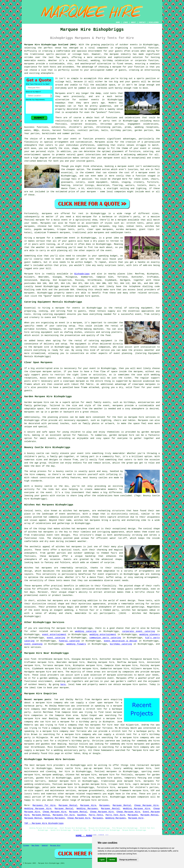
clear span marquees (100, 229)
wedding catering (86, 631)
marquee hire (69, 286)
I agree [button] (102, 860)
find (33, 659)
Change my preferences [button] (128, 860)
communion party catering (105, 638)
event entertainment (54, 635)
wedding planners (149, 635)
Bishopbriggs (82, 274)
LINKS (125, 22)
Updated (45, 846)
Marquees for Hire (44, 805)
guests (72, 241)
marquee (60, 308)
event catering (56, 638)
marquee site (41, 347)
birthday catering (121, 644)
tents (59, 580)
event (109, 251)
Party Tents (96, 815)
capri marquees (100, 226)
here (63, 684)
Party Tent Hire (115, 815)
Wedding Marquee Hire (38, 809)
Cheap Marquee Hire (146, 805)
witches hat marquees (69, 547)
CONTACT (142, 22)
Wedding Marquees (87, 809)
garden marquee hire (94, 784)
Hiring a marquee (35, 238)
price (63, 265)
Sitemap (26, 846)
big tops (118, 226)
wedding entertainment (103, 635)
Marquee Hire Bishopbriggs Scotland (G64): (51, 45)
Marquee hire (32, 274)
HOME (118, 22)
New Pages (35, 846)
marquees (29, 64)
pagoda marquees (44, 229)
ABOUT (133, 22)
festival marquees (106, 772)
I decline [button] (112, 860)
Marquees (46, 223)
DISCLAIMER (154, 22)
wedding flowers (76, 644)
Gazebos (82, 815)
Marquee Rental (68, 805)
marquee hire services (95, 800)
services (55, 631)
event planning (33, 644)
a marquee (76, 323)
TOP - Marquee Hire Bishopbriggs (44, 823)
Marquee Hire (88, 805)
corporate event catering (139, 631)
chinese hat (45, 226)
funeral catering (69, 641)
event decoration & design (121, 641)
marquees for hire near (105, 725)
